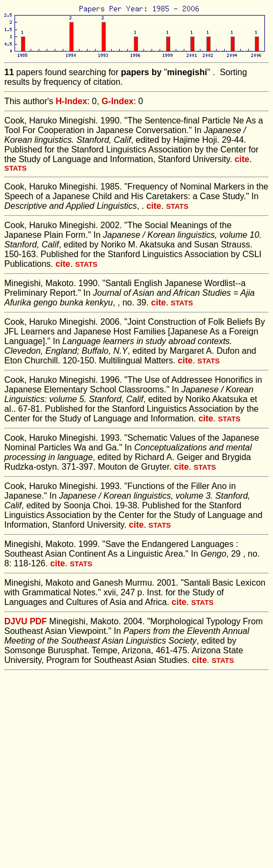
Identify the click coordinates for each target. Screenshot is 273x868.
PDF (38, 621)
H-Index (72, 101)
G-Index (118, 101)
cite (242, 159)
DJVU (16, 621)
